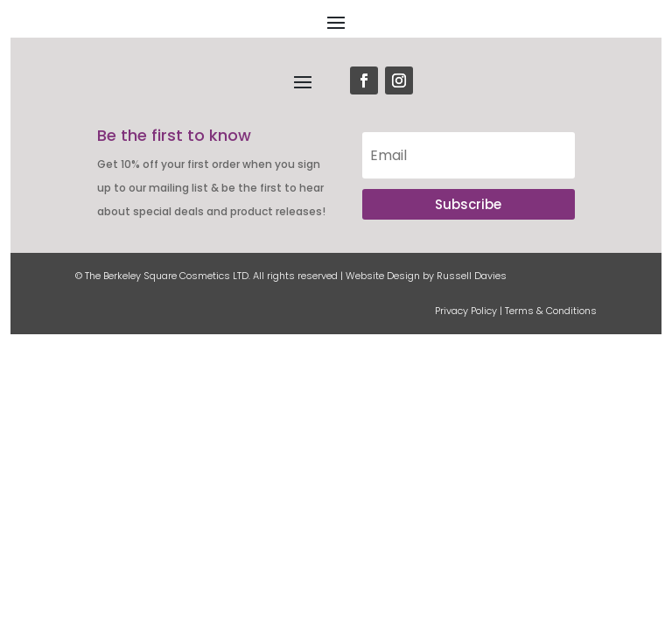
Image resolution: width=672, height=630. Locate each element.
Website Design (383, 276)
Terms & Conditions (551, 311)
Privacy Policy (466, 311)
